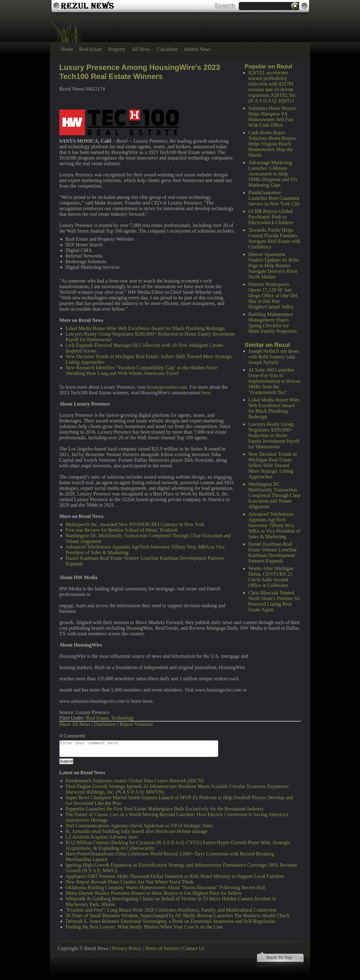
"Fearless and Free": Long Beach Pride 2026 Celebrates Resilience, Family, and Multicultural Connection (171, 910)
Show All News (75, 724)
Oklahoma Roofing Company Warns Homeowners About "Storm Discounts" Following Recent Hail (165, 887)
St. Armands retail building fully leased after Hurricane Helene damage (137, 831)
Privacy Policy (127, 948)
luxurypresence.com (167, 387)
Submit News (197, 49)
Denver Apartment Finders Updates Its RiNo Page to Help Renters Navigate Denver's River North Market (274, 266)
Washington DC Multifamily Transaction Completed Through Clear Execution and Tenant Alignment (275, 495)
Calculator (167, 49)
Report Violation (136, 724)
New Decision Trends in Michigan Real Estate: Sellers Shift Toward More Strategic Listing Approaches (272, 465)
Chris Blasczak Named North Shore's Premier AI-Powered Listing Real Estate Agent (275, 601)
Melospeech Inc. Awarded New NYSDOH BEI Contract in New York (135, 524)
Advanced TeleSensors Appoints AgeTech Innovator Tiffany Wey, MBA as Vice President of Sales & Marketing (274, 525)
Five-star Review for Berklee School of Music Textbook (122, 530)
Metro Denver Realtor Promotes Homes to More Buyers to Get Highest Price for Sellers (153, 893)
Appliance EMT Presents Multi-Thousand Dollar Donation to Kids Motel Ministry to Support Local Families (175, 876)
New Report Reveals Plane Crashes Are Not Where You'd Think (129, 882)
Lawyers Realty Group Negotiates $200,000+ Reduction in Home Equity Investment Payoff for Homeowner (274, 435)
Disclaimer (105, 724)
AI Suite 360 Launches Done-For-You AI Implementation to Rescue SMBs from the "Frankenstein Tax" (275, 381)
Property (117, 49)
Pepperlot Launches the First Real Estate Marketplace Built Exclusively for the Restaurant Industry (165, 809)
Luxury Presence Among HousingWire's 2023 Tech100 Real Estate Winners (140, 72)
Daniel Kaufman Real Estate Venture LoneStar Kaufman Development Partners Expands (272, 552)
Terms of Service (162, 948)
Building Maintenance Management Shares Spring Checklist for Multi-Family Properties (272, 323)
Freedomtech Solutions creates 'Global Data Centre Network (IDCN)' (135, 781)
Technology (122, 718)
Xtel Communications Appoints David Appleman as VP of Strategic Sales (139, 826)
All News (141, 49)
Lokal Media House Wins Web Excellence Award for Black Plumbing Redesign (274, 408)
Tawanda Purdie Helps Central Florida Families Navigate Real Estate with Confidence (274, 238)
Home (67, 49)
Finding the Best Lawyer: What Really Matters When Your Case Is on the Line (144, 927)
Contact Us (193, 948)
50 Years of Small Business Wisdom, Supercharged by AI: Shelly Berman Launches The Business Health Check (178, 916)
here (206, 393)
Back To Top (279, 958)
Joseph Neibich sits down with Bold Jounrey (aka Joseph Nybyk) (274, 357)
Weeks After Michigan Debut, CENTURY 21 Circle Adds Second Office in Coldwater (271, 577)
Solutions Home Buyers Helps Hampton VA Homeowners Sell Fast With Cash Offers (272, 117)
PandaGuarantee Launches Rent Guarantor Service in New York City (274, 198)
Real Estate (90, 49)
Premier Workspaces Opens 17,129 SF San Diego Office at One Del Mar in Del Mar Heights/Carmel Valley (273, 295)
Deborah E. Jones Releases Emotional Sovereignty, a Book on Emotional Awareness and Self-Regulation (170, 921)
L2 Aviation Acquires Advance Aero (102, 837)
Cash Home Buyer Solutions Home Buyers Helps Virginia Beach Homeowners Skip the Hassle (272, 144)
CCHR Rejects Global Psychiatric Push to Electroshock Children (271, 217)
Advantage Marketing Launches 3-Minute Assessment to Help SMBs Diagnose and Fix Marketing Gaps (273, 174)
